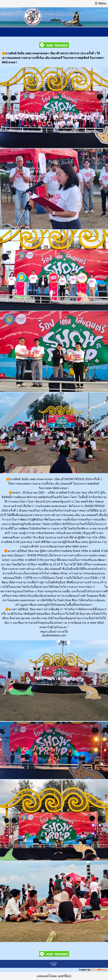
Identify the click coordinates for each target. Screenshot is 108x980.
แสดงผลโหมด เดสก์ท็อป (54, 976)
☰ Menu (101, 3)
